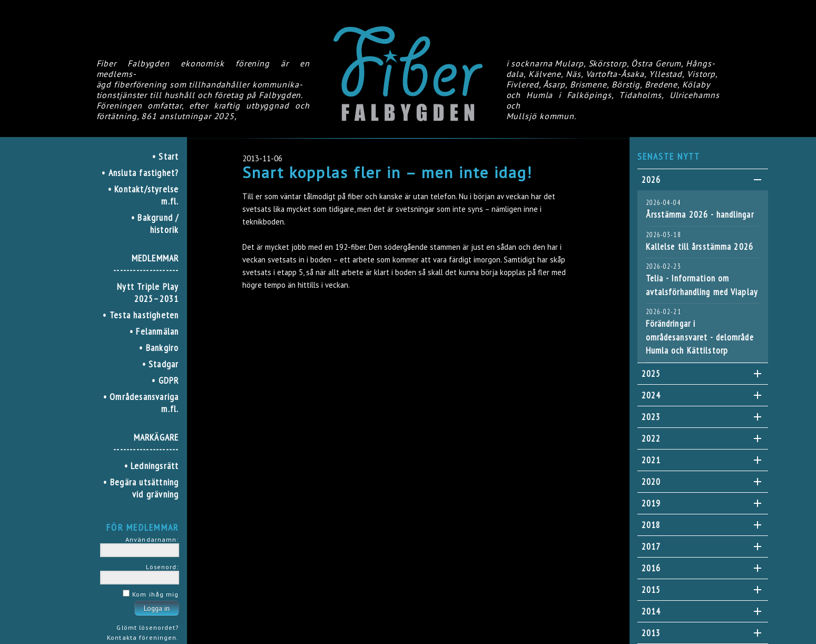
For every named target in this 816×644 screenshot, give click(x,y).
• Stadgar (161, 364)
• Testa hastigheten (141, 315)
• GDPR (165, 380)
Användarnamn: (152, 539)
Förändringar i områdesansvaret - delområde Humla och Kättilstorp (700, 337)
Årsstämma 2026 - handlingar (700, 214)
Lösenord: (162, 567)
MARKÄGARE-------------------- (146, 443)
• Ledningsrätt (152, 466)
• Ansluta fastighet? (140, 173)
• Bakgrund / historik (155, 223)
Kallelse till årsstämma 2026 (700, 247)
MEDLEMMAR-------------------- (146, 264)
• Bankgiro (159, 348)
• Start (166, 156)
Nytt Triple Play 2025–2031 (148, 292)
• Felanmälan (154, 331)
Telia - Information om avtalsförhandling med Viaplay (702, 285)
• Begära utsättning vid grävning (141, 488)
